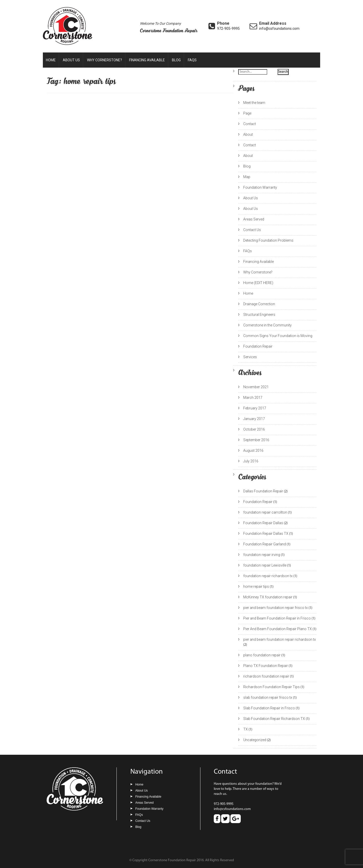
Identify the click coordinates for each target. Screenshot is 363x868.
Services (250, 357)
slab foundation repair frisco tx (268, 697)
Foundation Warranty (260, 187)
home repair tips (256, 586)
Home (51, 60)
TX (246, 729)
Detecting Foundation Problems (268, 240)
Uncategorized (255, 740)
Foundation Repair (258, 346)
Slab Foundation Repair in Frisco (269, 708)
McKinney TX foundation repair (268, 597)
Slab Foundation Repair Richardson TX (274, 719)
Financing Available (147, 60)
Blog (176, 60)
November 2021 (256, 387)
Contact (250, 124)
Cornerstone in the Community (267, 325)
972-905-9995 (228, 29)
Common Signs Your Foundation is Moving (278, 336)
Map (247, 177)
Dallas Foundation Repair (263, 491)
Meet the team (254, 103)
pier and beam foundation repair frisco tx (276, 608)
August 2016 (253, 451)
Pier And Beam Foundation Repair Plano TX (278, 629)
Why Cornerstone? (104, 60)
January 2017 (254, 419)
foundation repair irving (262, 555)
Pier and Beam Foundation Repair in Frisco (277, 618)
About (248, 134)
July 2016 (251, 461)
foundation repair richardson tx (268, 576)
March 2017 (253, 398)
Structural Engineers (259, 315)
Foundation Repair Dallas (263, 523)
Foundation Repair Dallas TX (266, 534)
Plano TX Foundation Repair (266, 666)
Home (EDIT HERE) (258, 283)
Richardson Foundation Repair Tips (271, 687)
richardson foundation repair (266, 676)
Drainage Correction (259, 304)
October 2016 (254, 429)
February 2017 (255, 408)
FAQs (192, 60)
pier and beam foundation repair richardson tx (280, 639)
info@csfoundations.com (279, 29)
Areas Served (254, 219)
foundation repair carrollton (265, 512)
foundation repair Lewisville (265, 565)
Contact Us (252, 230)
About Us (71, 60)
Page (247, 113)
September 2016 (256, 440)
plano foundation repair (262, 655)
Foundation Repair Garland (265, 544)
